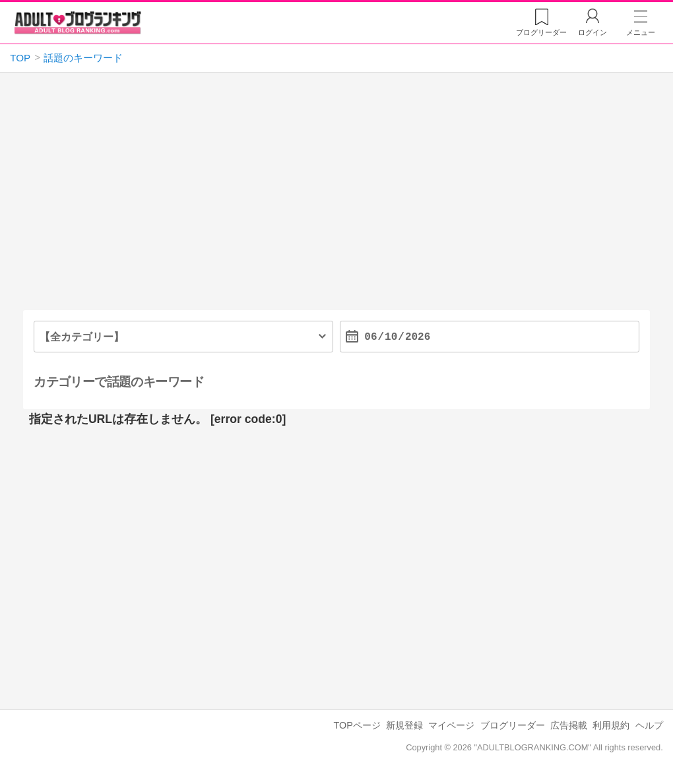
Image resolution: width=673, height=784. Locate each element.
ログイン (593, 32)
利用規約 (611, 725)
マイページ (451, 725)
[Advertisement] (337, 197)
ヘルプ (649, 725)
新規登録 (404, 725)
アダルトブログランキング (78, 22)
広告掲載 (569, 725)
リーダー (541, 32)
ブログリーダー (513, 725)
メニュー (641, 32)
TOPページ (357, 725)
